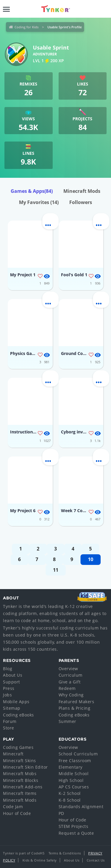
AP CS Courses (74, 787)
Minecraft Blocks (21, 780)
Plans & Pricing (75, 708)
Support (12, 682)
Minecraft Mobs (20, 774)
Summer (67, 721)
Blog (8, 669)
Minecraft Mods (82, 191)
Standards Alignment (81, 807)
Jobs (7, 695)
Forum (10, 721)
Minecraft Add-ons (23, 787)
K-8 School (70, 800)
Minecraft (13, 754)
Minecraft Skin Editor (25, 767)
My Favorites (39, 202)
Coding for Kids (26, 27)
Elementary (71, 767)
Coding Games (18, 747)
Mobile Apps (16, 702)
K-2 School (70, 793)
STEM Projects (74, 826)
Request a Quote (76, 833)
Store (9, 728)
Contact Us (96, 860)
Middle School (74, 774)
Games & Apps (32, 191)
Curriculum (71, 675)
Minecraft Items (20, 793)
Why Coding (71, 695)
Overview (68, 669)
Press (9, 688)
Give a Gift (70, 682)
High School (71, 780)
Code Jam (13, 807)
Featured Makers (77, 702)
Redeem (67, 688)
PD (61, 813)
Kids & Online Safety (40, 860)
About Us (13, 675)
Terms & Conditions (65, 853)
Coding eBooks (18, 715)
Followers (81, 202)
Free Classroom (75, 761)
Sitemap (12, 708)
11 (56, 570)
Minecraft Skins (20, 761)
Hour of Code (17, 813)
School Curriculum (78, 754)
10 (91, 559)
